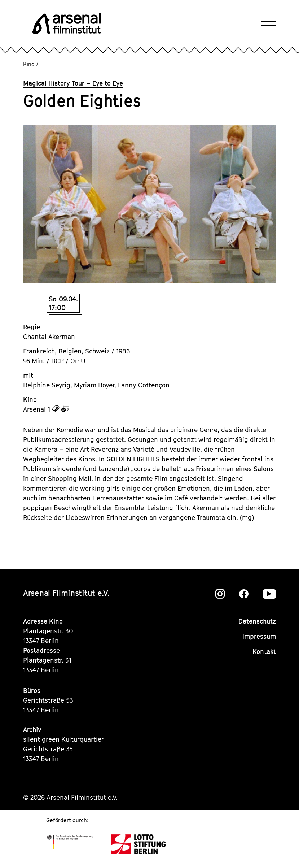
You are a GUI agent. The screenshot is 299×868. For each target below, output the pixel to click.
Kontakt (264, 652)
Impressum (259, 636)
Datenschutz (257, 621)
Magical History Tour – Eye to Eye (73, 83)
